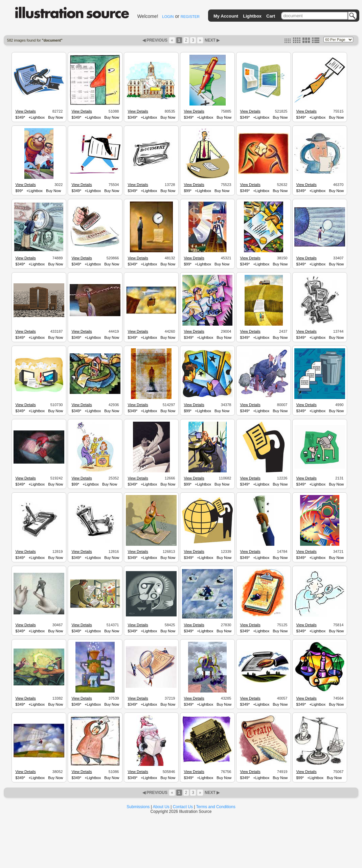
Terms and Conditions (216, 807)
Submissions (138, 807)
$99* (19, 191)
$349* (20, 117)
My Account (226, 16)
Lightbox (252, 16)
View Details (25, 111)
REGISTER (190, 17)
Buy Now (55, 117)
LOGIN (168, 17)
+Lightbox (37, 117)
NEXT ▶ (212, 40)
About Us (161, 807)
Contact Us (183, 807)
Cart (271, 16)
